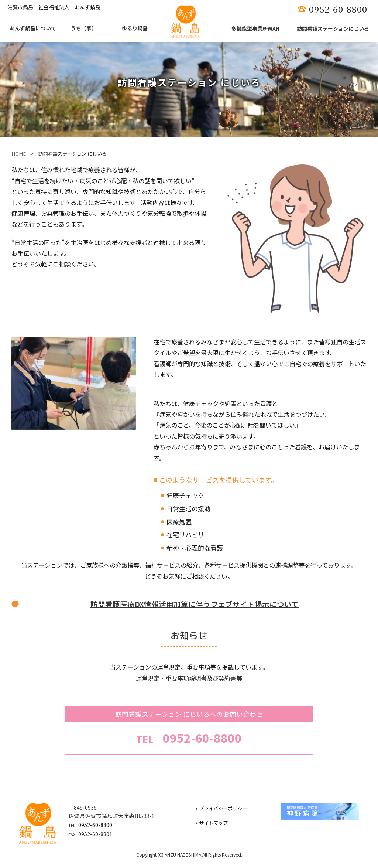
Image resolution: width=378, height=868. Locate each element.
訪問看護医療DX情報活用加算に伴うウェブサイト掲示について (195, 604)
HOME (19, 154)
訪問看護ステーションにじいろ (333, 28)
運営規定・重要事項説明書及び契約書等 (189, 678)
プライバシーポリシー (221, 808)
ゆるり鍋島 (135, 28)
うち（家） (84, 28)
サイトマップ (212, 823)
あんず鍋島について (33, 28)
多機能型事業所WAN (255, 28)
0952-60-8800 (95, 825)
